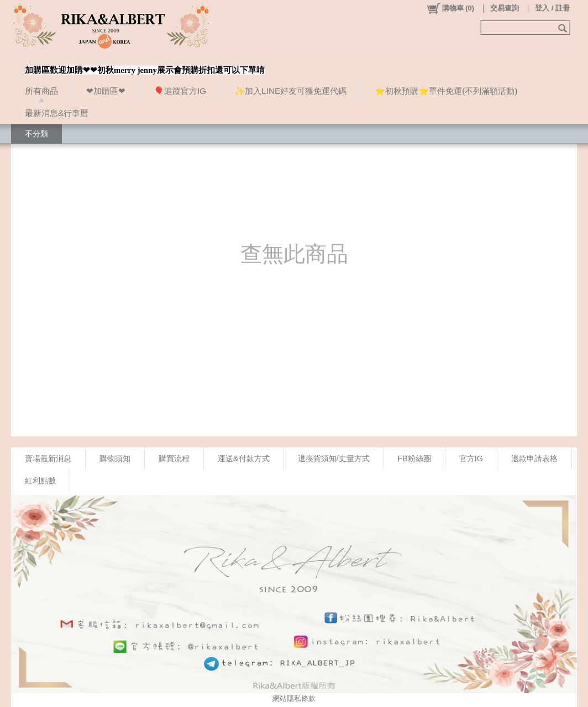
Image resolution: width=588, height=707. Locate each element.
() (450, 8)
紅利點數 (40, 481)
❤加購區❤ (106, 91)
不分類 (36, 134)
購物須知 (115, 458)
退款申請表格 (534, 458)
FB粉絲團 (414, 458)
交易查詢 (505, 8)
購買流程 (174, 458)
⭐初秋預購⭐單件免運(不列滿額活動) (446, 91)
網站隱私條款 (294, 698)
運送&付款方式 (244, 458)
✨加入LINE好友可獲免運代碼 (290, 91)
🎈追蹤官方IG (180, 91)
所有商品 (41, 91)
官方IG (471, 458)
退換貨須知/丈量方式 (334, 458)
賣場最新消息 (48, 458)
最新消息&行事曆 (57, 113)
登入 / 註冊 (552, 8)
